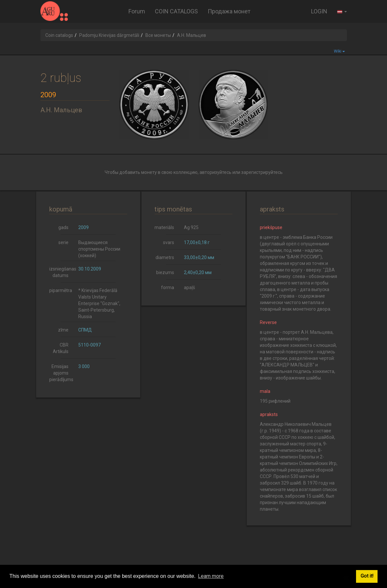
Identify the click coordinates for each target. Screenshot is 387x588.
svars (169, 242)
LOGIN (319, 11)
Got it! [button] (367, 576)
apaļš (189, 287)
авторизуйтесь (216, 172)
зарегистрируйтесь (262, 172)
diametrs (165, 257)
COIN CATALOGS (176, 11)
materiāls (164, 227)
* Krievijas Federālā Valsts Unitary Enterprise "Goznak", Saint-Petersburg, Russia (99, 303)
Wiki (339, 51)
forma (168, 287)
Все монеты (158, 35)
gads (63, 227)
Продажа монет (229, 11)
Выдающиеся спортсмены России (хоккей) (99, 249)
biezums (165, 272)
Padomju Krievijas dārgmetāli (109, 35)
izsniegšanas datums (61, 272)
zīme (63, 330)
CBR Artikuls (61, 348)
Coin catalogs (59, 35)
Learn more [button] (211, 576)
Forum (137, 11)
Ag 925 (191, 227)
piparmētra (61, 290)
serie (63, 242)
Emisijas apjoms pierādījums (61, 373)
